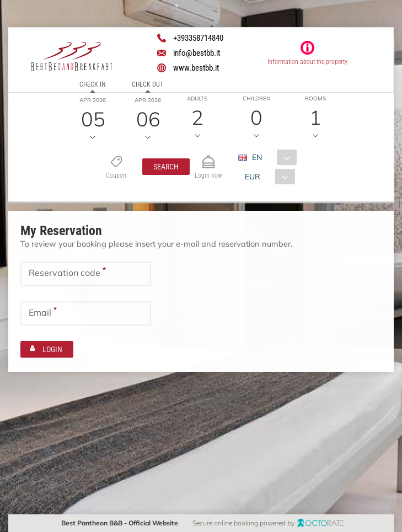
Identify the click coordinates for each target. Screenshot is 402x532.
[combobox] (272, 157)
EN (257, 157)
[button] (166, 167)
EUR (253, 177)
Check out (148, 84)
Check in (92, 84)
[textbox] (86, 274)
